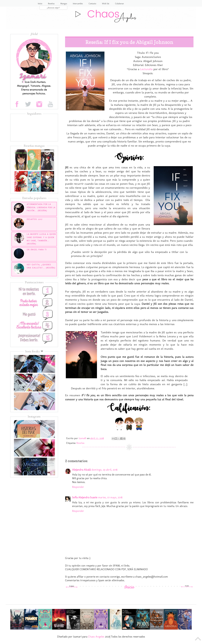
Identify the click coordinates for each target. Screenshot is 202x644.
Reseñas (51, 4)
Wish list (106, 4)
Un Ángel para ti (37, 250)
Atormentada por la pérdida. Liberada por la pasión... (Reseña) (41, 207)
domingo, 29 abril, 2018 (105, 470)
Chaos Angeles (96, 637)
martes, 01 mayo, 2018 (110, 497)
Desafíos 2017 (35, 219)
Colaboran (119, 4)
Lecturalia (146, 69)
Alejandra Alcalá (81, 470)
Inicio (40, 4)
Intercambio (78, 4)
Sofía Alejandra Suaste (85, 497)
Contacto (92, 4)
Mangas (64, 4)
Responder (78, 487)
